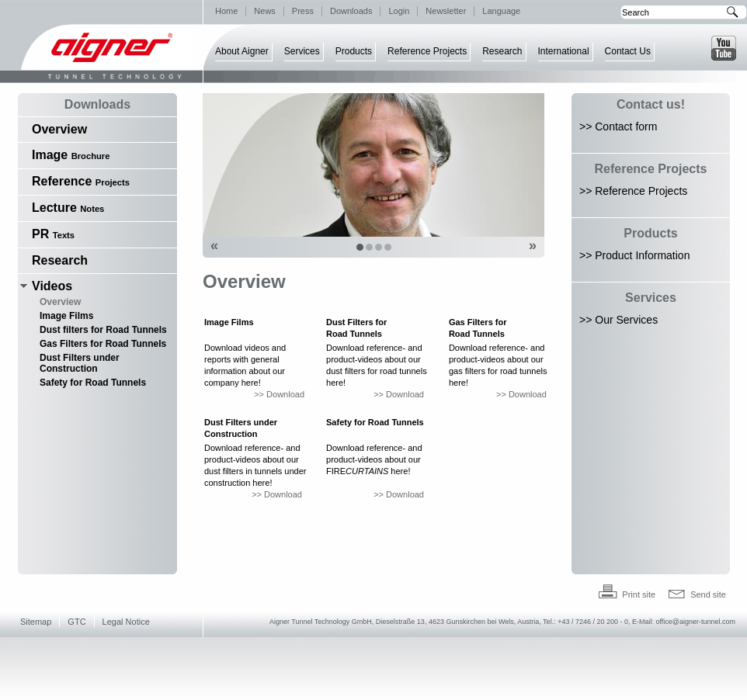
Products (354, 51)
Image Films (66, 316)
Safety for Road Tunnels (93, 383)
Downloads (351, 11)
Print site (639, 594)
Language (501, 11)
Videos (52, 286)
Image (71, 155)
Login (399, 11)
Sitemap (36, 622)
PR (53, 234)
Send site (708, 594)
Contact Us (628, 51)
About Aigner (242, 51)
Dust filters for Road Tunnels (103, 330)
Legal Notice (126, 622)
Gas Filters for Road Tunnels (103, 344)
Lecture (68, 208)
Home (226, 11)
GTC (76, 622)
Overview (59, 129)
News (265, 11)
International (564, 51)
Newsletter (446, 11)
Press (303, 11)
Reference (81, 181)
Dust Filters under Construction (80, 363)
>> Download (279, 394)
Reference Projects (427, 51)
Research (502, 51)
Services (302, 51)
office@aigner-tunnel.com (695, 622)
